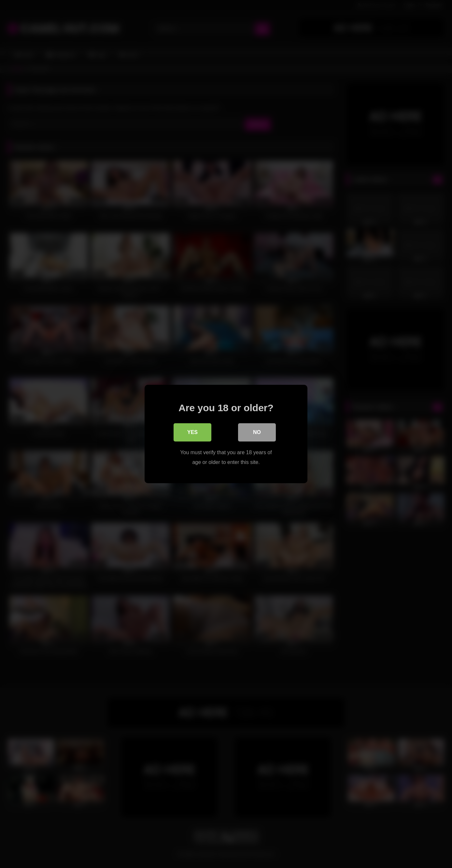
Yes (192, 432)
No (257, 432)
